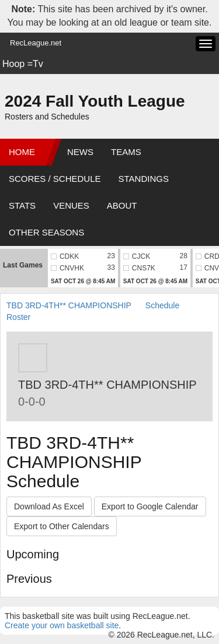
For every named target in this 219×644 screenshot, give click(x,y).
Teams (126, 152)
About (122, 205)
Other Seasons (46, 232)
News (80, 152)
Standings (144, 179)
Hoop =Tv (23, 64)
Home (22, 152)
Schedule (162, 305)
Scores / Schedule (55, 179)
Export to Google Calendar (150, 506)
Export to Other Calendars (62, 526)
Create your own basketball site (62, 625)
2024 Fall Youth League (95, 101)
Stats (22, 205)
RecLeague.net (36, 43)
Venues (71, 205)
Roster (18, 317)
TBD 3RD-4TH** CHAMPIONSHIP (69, 305)
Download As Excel (49, 506)
